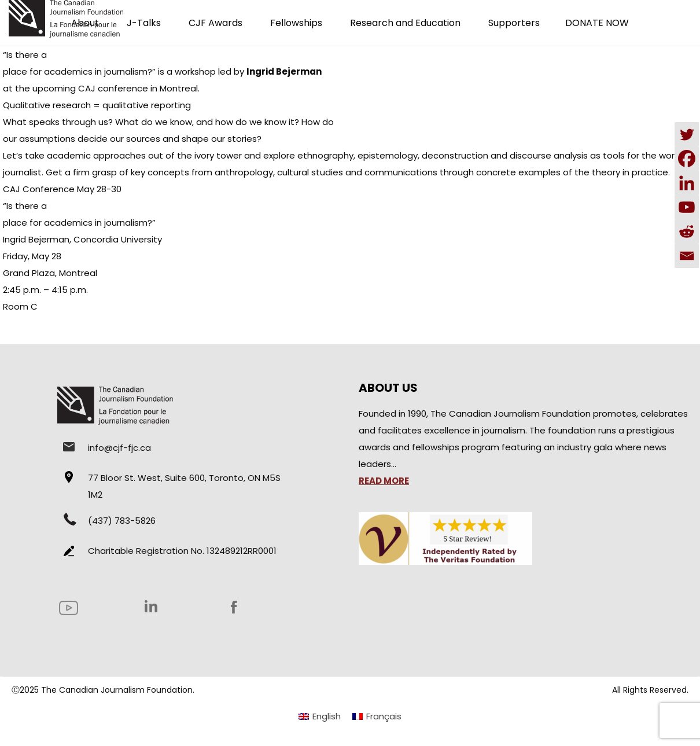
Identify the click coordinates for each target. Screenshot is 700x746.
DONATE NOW (597, 23)
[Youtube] (687, 207)
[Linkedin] (687, 183)
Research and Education (405, 23)
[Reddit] (687, 231)
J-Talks (144, 23)
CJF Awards (215, 23)
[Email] (687, 256)
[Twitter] (687, 134)
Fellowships (296, 23)
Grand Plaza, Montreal (50, 273)
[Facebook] (687, 159)
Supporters (514, 23)
